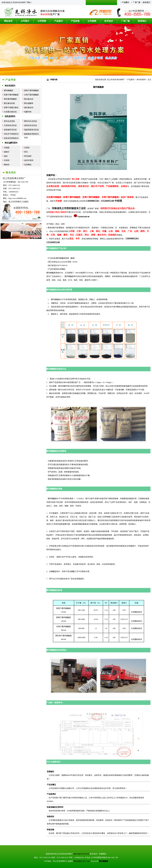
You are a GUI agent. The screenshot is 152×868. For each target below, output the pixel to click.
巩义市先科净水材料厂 (116, 80)
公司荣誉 (42, 21)
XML (88, 861)
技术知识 (109, 21)
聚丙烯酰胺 (9, 91)
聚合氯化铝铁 (9, 103)
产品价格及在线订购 (82, 217)
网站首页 (8, 21)
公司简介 (25, 21)
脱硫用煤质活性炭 (31, 130)
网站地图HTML (80, 861)
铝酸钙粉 (28, 112)
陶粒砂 (7, 165)
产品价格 (75, 21)
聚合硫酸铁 (29, 103)
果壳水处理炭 (9, 121)
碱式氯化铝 (29, 108)
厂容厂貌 (125, 21)
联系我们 (142, 21)
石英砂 (27, 148)
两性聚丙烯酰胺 (10, 99)
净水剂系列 (10, 86)
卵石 (26, 152)
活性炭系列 (10, 116)
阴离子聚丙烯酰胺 (31, 91)
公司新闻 (92, 21)
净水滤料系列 (11, 143)
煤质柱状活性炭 (31, 125)
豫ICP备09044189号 (82, 854)
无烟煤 (7, 148)
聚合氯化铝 (29, 99)
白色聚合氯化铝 (10, 112)
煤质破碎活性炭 (10, 130)
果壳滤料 (28, 156)
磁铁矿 (7, 152)
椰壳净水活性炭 (31, 121)
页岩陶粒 (28, 165)
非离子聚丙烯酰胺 (31, 95)
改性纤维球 (29, 160)
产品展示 (59, 21)
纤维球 (7, 160)
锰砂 (6, 156)
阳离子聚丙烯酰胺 (11, 95)
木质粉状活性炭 (10, 125)
